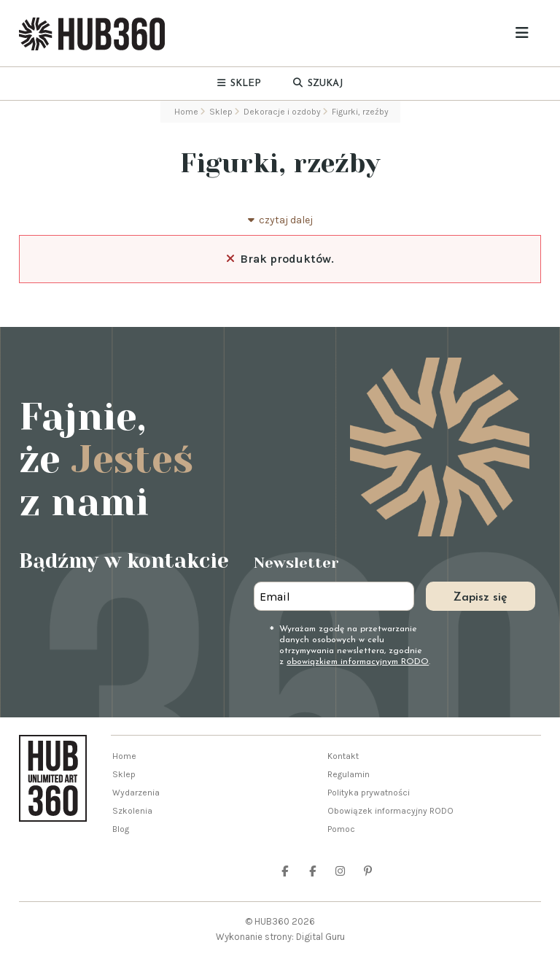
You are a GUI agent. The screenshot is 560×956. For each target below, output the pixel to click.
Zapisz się (481, 598)
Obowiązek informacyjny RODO (390, 811)
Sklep (124, 774)
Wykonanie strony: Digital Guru (280, 937)
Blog (121, 829)
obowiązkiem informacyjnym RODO (358, 662)
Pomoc (341, 829)
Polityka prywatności (369, 793)
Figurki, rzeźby (280, 163)
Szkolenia (132, 811)
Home (124, 756)
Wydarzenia (136, 793)
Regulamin (349, 774)
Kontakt (343, 756)
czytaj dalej (280, 220)
